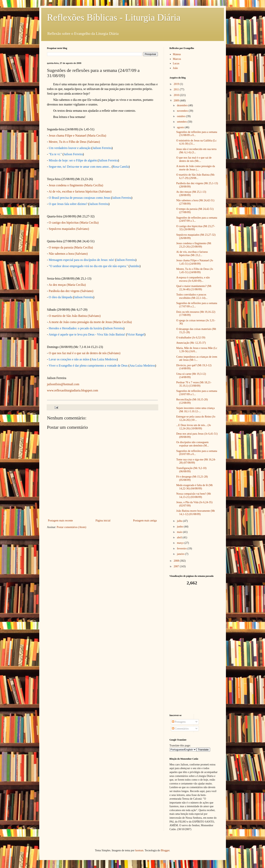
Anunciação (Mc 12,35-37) (191, 343)
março (181, 543)
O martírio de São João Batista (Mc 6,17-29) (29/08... (195, 176)
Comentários (180, 729)
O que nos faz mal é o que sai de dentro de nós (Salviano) (85, 353)
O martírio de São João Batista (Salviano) (75, 316)
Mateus (177, 54)
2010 (177, 95)
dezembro (183, 105)
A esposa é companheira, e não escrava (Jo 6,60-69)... (193, 279)
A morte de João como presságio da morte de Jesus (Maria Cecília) (90, 322)
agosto (181, 127)
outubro (181, 116)
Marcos (177, 59)
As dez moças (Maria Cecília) (67, 285)
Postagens (179, 722)
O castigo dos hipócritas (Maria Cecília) (74, 223)
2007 (177, 566)
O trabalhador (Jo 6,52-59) (191, 338)
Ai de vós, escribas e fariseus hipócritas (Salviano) (80, 191)
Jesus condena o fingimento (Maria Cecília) (76, 185)
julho (180, 521)
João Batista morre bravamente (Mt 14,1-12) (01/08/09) (195, 512)
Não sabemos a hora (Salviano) (68, 254)
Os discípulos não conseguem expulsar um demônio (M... (192, 444)
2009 (177, 101)
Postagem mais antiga (145, 521)
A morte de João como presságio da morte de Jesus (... (195, 168)
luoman (139, 850)
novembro (183, 111)
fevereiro (182, 549)
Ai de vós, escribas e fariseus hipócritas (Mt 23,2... (192, 254)
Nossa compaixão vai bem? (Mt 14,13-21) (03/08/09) (193, 495)
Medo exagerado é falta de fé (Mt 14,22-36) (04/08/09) (194, 487)
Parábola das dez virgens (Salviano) (71, 291)
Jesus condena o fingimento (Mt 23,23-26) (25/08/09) (194, 245)
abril (180, 537)
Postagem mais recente (60, 521)
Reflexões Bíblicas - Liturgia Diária (114, 17)
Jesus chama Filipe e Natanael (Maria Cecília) (77, 136)
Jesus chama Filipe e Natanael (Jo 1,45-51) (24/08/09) (195, 262)
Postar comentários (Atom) (72, 527)
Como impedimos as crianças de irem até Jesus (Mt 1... (197, 358)
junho (180, 527)
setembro (182, 122)
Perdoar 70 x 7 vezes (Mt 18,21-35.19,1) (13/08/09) (194, 384)
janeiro (181, 554)
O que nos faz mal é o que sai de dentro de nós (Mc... (194, 159)
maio (180, 532)
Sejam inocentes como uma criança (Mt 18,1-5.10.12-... (195, 410)
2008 (177, 561)
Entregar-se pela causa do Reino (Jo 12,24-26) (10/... (196, 418)
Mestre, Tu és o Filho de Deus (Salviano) (74, 142)
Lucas (176, 63)
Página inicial (103, 521)
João (175, 68)
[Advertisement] (194, 650)
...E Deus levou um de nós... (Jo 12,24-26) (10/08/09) (193, 427)
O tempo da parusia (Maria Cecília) (71, 247)
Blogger (165, 850)
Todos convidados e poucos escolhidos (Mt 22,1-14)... (192, 296)
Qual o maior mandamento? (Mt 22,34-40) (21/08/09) (194, 288)
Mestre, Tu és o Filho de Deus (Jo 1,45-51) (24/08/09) (195, 271)
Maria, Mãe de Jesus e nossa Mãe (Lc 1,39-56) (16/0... (197, 350)
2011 (177, 89)
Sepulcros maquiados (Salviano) (69, 229)
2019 (177, 84)
